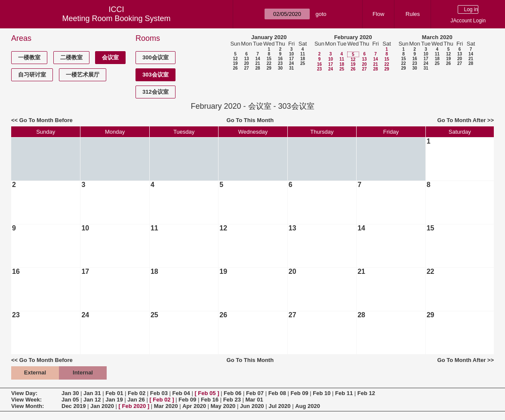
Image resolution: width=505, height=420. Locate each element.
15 (269, 59)
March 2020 (437, 37)
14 (257, 59)
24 (291, 63)
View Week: (26, 400)
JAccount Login (468, 21)
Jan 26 (136, 400)
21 (257, 63)
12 (235, 59)
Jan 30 (70, 393)
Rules (413, 14)
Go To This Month (250, 120)
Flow (378, 14)
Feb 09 (299, 393)
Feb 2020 (134, 406)
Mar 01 (254, 400)
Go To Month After (462, 120)
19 (235, 63)
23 (280, 63)
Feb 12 (366, 393)
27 (246, 68)
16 (280, 59)
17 (291, 59)
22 (269, 63)
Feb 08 (277, 393)
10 (291, 54)
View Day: (24, 393)
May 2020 (223, 406)
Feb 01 (114, 393)
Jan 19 (114, 400)
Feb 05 (207, 393)
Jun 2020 (252, 406)
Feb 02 (137, 393)
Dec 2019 (74, 406)
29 (269, 68)
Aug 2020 (308, 406)
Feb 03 (159, 393)
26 (235, 68)
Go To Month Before (46, 120)
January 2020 (269, 37)
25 (303, 63)
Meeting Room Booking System (116, 18)
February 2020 (353, 37)
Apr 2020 (194, 406)
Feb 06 (232, 393)
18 (303, 59)
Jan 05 (70, 400)
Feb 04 (181, 393)
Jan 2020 (102, 406)
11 (303, 54)
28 (257, 68)
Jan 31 (92, 393)
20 (246, 63)
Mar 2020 (166, 406)
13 (246, 59)
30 (280, 68)
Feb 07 (255, 393)
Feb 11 (344, 393)
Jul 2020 (279, 406)
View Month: (28, 406)
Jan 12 (92, 400)
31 (291, 68)
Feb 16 (210, 400)
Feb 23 (232, 400)
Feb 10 (322, 393)
